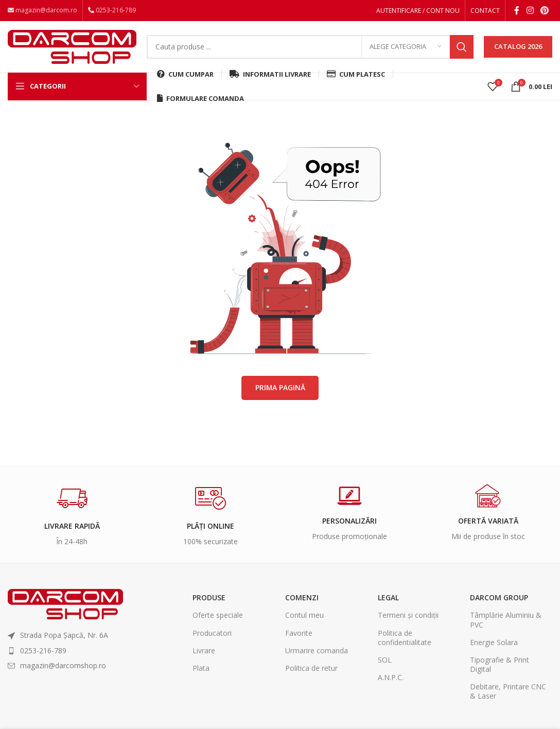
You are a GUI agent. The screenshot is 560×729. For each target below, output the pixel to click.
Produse (209, 601)
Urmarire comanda (317, 654)
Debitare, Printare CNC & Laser (508, 695)
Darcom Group (499, 601)
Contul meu (304, 619)
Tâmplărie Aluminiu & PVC (506, 623)
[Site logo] (72, 48)
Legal (388, 601)
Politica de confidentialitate (405, 641)
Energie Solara (494, 645)
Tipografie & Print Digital (500, 667)
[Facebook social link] (517, 11)
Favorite (299, 636)
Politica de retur (311, 671)
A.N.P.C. (391, 681)
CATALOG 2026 (518, 48)
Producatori (212, 636)
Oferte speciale (218, 619)
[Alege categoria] (406, 49)
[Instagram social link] (530, 11)
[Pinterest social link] (545, 11)
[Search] (310, 49)
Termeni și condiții (408, 619)
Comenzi (302, 601)
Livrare (204, 654)
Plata (201, 671)
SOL (385, 663)
